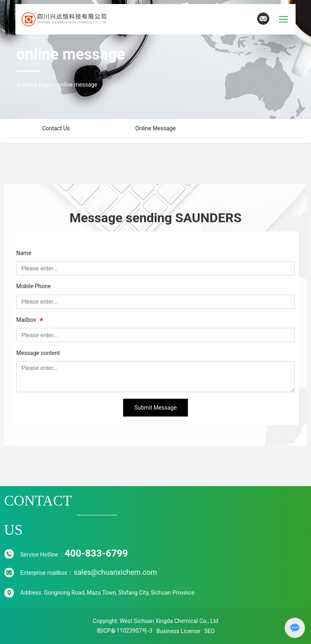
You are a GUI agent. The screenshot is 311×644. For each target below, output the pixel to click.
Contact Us (56, 128)
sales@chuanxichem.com (115, 572)
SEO (209, 631)
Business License (178, 631)
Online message (155, 128)
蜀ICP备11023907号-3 (124, 631)
